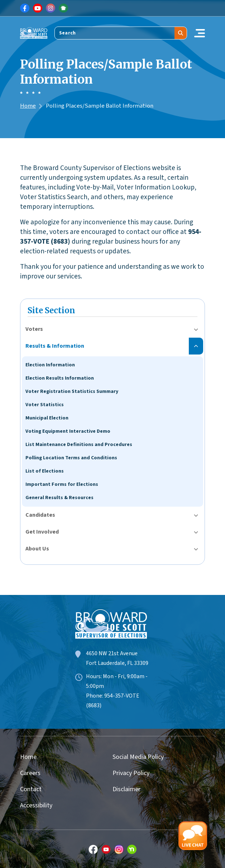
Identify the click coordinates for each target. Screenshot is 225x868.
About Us (37, 549)
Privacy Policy (131, 773)
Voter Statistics (45, 405)
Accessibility (36, 805)
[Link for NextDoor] (63, 8)
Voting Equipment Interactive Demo (68, 431)
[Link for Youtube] (38, 8)
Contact (31, 789)
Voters (34, 329)
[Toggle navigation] (200, 33)
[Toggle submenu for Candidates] (196, 515)
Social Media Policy (138, 757)
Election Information (50, 365)
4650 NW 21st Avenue (112, 653)
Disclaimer (126, 789)
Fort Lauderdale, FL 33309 (117, 663)
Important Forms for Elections (62, 484)
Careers (30, 773)
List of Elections (45, 471)
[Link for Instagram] (51, 8)
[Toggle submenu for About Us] (196, 549)
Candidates (40, 515)
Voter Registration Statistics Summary (72, 391)
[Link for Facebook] (25, 8)
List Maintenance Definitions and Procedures (79, 445)
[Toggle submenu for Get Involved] (196, 532)
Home (28, 106)
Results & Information (55, 346)
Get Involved (42, 532)
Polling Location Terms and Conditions (71, 458)
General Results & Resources (59, 498)
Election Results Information (60, 378)
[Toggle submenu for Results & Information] (196, 346)
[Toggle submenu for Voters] (196, 329)
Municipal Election (47, 418)
